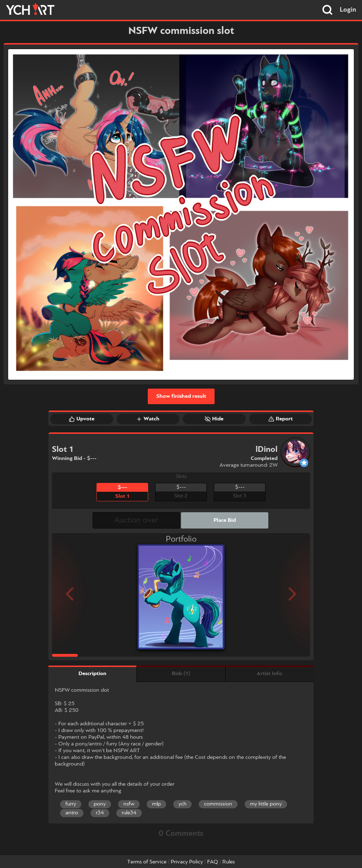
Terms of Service (147, 862)
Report (281, 419)
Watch (148, 419)
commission (218, 804)
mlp (156, 804)
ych (182, 804)
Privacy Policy (187, 862)
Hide (214, 419)
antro (72, 813)
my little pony (266, 804)
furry (71, 804)
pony (100, 804)
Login (348, 10)
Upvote (82, 419)
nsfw (129, 804)
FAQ (213, 862)
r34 (100, 813)
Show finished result (181, 396)
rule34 (129, 813)
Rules (229, 862)
